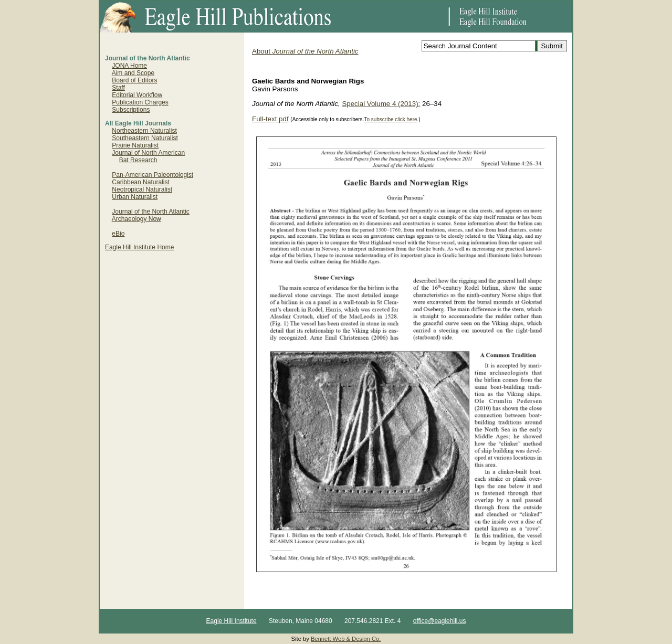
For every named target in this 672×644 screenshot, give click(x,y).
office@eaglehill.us (440, 621)
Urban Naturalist (135, 197)
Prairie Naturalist (135, 145)
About (305, 51)
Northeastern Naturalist (144, 131)
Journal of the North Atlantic (150, 212)
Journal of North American (148, 153)
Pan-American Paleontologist (153, 175)
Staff (118, 88)
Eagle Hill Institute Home (139, 247)
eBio (118, 234)
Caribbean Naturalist (140, 182)
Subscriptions (131, 110)
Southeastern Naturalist (145, 138)
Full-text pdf (270, 119)
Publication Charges (140, 102)
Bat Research (138, 160)
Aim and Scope (133, 73)
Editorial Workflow (137, 95)
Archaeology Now (136, 219)
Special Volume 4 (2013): (381, 104)
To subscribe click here (390, 119)
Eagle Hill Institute (232, 621)
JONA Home (129, 66)
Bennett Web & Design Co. (346, 639)
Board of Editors (134, 80)
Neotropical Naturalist (142, 189)
